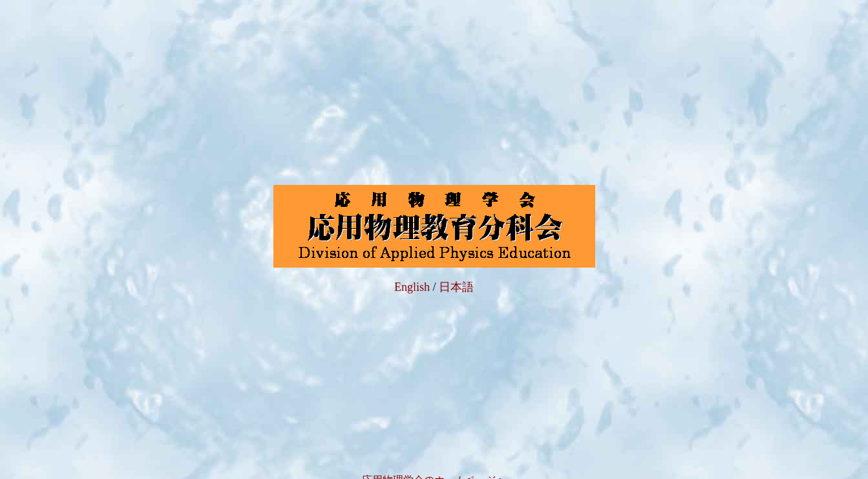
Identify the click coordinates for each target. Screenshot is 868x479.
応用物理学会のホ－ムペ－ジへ (434, 466)
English (412, 280)
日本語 (456, 280)
